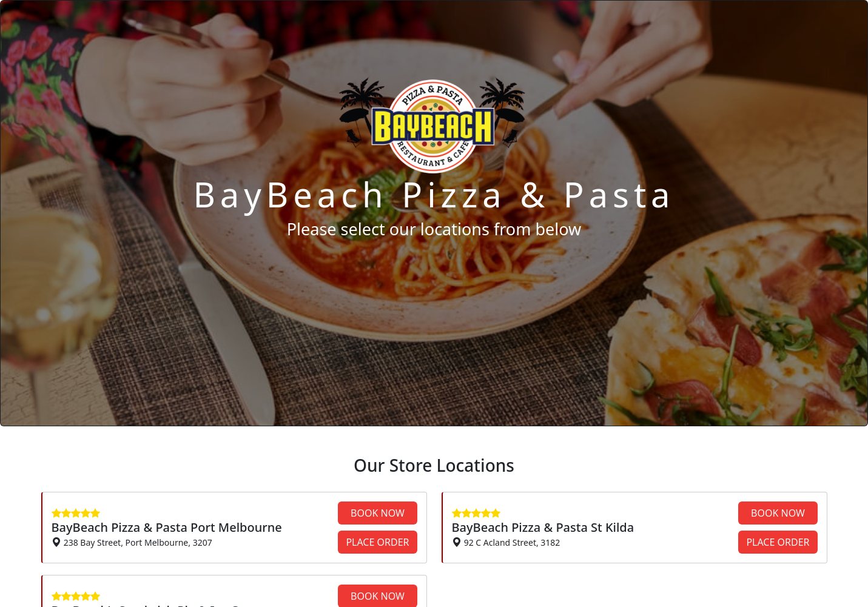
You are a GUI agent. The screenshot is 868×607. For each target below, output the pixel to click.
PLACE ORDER (377, 542)
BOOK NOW (378, 513)
